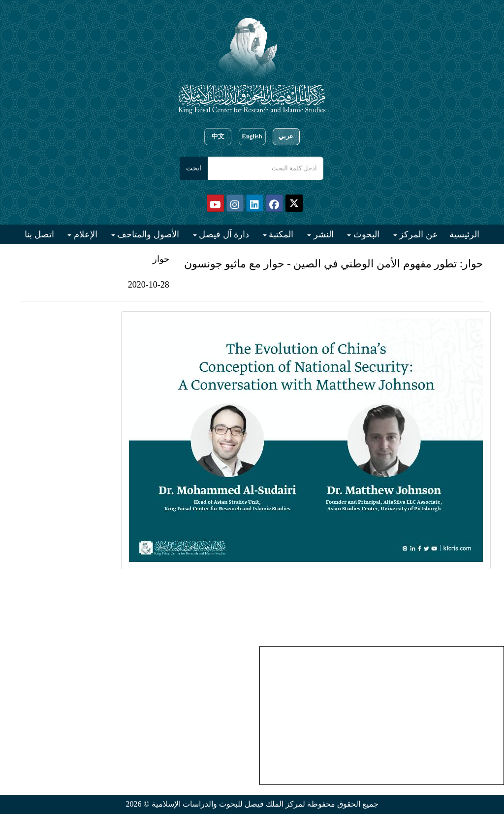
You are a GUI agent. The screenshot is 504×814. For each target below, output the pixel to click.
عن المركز (418, 234)
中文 (218, 136)
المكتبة (280, 234)
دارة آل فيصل (223, 234)
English (252, 136)
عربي (286, 136)
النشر (322, 234)
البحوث (365, 234)
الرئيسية (464, 234)
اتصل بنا (39, 234)
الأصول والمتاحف (147, 234)
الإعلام (84, 234)
